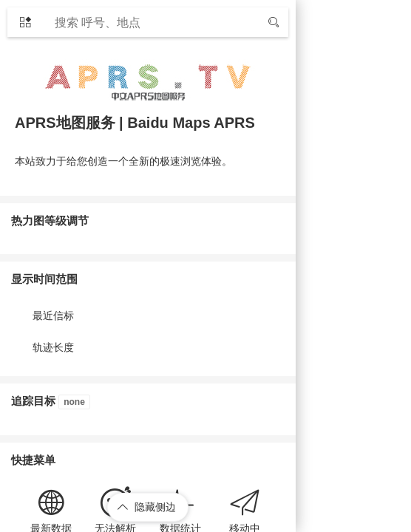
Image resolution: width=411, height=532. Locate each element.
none (74, 402)
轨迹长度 (53, 347)
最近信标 (53, 316)
